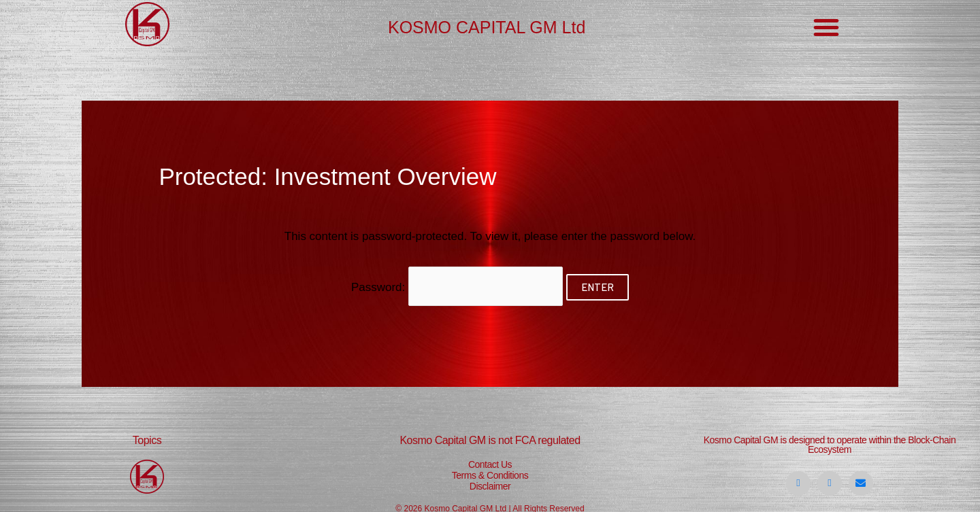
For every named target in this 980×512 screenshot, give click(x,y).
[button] (826, 27)
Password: (457, 287)
